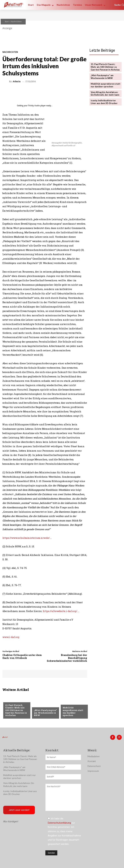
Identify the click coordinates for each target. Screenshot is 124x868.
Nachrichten (16, 21)
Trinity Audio (34, 106)
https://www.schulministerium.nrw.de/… (27, 538)
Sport (37, 705)
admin (17, 81)
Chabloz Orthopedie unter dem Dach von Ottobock (22, 656)
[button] (119, 5)
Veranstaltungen (73, 702)
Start (7, 21)
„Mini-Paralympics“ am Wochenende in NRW (45, 713)
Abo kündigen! (11, 821)
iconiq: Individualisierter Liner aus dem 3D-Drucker (104, 102)
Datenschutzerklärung (59, 823)
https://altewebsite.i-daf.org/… (61, 611)
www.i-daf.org (11, 637)
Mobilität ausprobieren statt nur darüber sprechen (73, 711)
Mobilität (11, 700)
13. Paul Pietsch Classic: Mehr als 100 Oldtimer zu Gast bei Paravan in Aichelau (16, 710)
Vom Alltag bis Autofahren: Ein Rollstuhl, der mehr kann (105, 94)
